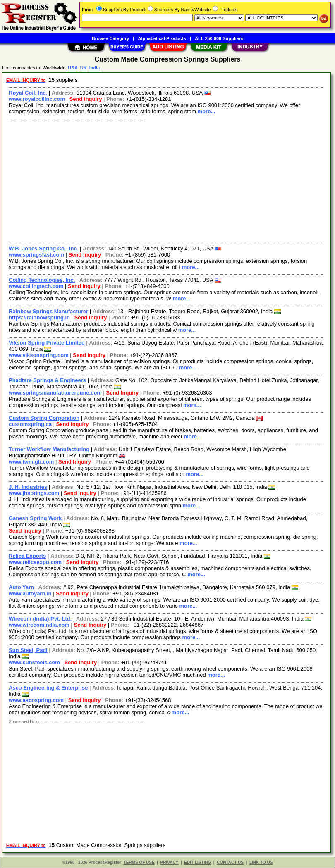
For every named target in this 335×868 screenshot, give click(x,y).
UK (84, 68)
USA (73, 68)
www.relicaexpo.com (35, 562)
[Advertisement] (165, 181)
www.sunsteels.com (34, 662)
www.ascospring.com (36, 700)
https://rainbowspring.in (39, 317)
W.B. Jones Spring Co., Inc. (43, 249)
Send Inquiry (86, 99)
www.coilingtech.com (36, 286)
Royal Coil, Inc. (28, 93)
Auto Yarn (21, 587)
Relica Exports (27, 556)
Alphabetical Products (162, 38)
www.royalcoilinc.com (37, 99)
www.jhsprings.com (34, 493)
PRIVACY (170, 862)
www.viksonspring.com (39, 355)
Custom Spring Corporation (44, 418)
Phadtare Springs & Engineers (47, 380)
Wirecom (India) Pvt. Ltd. (40, 619)
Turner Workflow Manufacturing (49, 449)
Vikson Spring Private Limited (47, 343)
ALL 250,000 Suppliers (219, 38)
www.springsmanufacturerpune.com (55, 393)
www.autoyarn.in (30, 593)
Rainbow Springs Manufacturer (48, 311)
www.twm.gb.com (31, 462)
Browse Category (110, 38)
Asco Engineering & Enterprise (48, 688)
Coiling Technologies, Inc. (42, 280)
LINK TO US (261, 862)
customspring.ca (30, 424)
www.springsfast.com (36, 255)
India (95, 68)
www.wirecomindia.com (39, 625)
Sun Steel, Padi (28, 650)
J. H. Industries (28, 487)
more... (207, 111)
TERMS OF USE (139, 862)
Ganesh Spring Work (35, 518)
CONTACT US (230, 862)
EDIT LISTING (197, 862)
